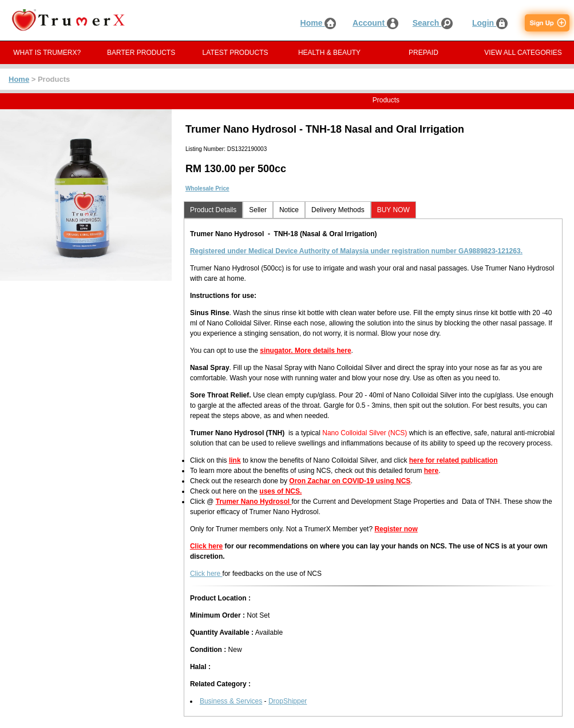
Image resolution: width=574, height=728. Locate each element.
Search (433, 23)
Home (318, 23)
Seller (258, 210)
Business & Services (231, 701)
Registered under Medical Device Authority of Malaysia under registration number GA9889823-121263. (356, 251)
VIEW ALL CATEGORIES (523, 53)
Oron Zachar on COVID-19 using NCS (350, 481)
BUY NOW (393, 210)
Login (490, 23)
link (235, 460)
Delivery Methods (338, 210)
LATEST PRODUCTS (235, 53)
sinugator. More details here (305, 351)
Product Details (213, 210)
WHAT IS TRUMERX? (47, 53)
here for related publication (454, 460)
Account (375, 23)
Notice (289, 210)
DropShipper (288, 701)
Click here (206, 546)
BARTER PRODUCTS (141, 53)
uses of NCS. (280, 491)
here (431, 471)
